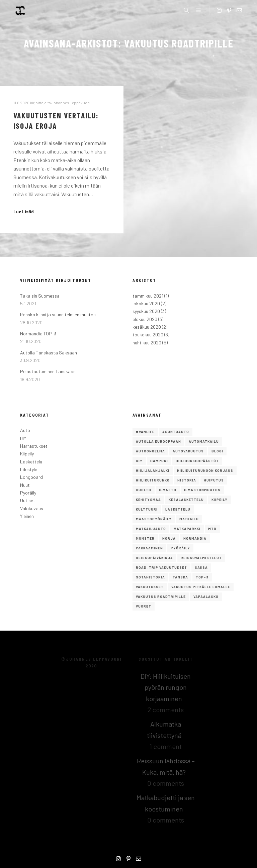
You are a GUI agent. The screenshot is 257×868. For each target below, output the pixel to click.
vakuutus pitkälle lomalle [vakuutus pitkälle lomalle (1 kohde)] (201, 587)
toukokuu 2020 (148, 335)
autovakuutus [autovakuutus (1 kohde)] (188, 451)
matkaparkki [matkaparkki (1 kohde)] (187, 529)
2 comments (166, 710)
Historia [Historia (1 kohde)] (187, 480)
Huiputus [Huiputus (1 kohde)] (214, 480)
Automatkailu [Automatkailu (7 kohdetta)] (204, 441)
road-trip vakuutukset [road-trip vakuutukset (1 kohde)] (161, 567)
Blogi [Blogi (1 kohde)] (217, 451)
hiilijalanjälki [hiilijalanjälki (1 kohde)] (153, 470)
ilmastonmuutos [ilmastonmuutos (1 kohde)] (202, 490)
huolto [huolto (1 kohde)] (144, 490)
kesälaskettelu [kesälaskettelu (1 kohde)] (186, 500)
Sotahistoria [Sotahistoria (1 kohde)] (150, 577)
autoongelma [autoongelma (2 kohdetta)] (150, 451)
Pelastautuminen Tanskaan (48, 371)
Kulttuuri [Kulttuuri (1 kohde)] (147, 509)
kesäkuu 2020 (147, 327)
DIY (23, 438)
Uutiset (28, 500)
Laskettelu (31, 462)
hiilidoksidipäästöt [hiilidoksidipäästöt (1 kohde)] (197, 461)
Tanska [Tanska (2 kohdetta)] (180, 577)
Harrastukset (34, 446)
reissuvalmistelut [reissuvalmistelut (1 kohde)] (201, 558)
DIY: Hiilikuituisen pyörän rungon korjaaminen (166, 687)
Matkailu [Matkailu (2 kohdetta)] (189, 519)
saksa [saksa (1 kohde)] (201, 567)
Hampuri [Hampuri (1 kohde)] (159, 461)
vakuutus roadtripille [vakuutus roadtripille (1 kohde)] (161, 596)
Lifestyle (29, 469)
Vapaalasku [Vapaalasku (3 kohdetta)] (206, 596)
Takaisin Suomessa (40, 296)
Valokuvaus (32, 508)
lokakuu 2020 (146, 303)
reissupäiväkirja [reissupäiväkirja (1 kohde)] (154, 558)
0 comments (166, 783)
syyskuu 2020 (146, 311)
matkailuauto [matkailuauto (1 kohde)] (151, 529)
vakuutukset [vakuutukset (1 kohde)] (150, 587)
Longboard (31, 477)
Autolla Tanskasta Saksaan (49, 353)
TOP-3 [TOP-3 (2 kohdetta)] (202, 577)
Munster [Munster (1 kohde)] (145, 538)
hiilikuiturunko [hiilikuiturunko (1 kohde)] (153, 480)
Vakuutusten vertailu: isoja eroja (56, 120)
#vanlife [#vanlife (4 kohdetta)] (145, 432)
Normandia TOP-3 (38, 334)
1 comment (166, 746)
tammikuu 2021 (148, 296)
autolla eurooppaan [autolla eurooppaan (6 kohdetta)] (158, 441)
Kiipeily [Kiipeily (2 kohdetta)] (220, 500)
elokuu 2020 (145, 319)
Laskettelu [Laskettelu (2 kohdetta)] (178, 509)
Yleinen (27, 516)
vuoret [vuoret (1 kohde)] (144, 606)
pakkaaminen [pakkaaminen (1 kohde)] (149, 548)
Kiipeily (27, 454)
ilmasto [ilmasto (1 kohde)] (168, 490)
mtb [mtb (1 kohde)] (212, 529)
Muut (25, 485)
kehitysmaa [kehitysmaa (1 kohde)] (148, 500)
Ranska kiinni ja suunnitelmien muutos (58, 314)
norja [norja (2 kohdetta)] (169, 538)
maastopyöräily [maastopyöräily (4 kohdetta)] (154, 519)
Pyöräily (28, 493)
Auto (25, 430)
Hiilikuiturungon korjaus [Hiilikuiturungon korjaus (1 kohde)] (205, 470)
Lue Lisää (24, 212)
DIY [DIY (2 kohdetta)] (139, 461)
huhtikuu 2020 (147, 343)
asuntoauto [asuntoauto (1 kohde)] (176, 432)
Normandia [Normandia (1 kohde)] (195, 538)
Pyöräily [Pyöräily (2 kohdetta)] (180, 548)
